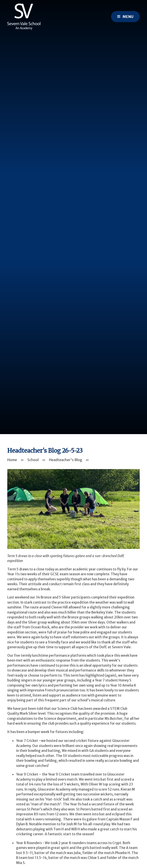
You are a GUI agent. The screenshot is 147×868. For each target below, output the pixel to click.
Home (12, 460)
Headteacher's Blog (66, 460)
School (33, 460)
